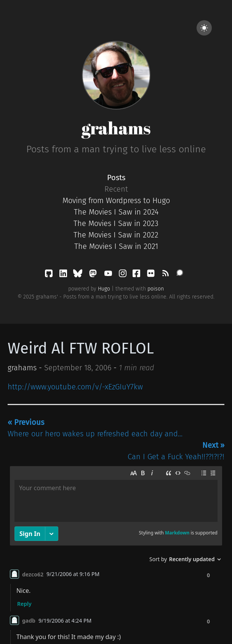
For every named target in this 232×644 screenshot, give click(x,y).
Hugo (104, 289)
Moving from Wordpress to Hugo (116, 200)
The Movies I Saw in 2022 (116, 235)
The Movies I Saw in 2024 (116, 212)
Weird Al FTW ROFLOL (81, 349)
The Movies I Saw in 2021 (116, 246)
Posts (116, 178)
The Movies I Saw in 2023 (116, 223)
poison (156, 289)
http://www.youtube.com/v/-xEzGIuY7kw (75, 387)
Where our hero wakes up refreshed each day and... (95, 428)
